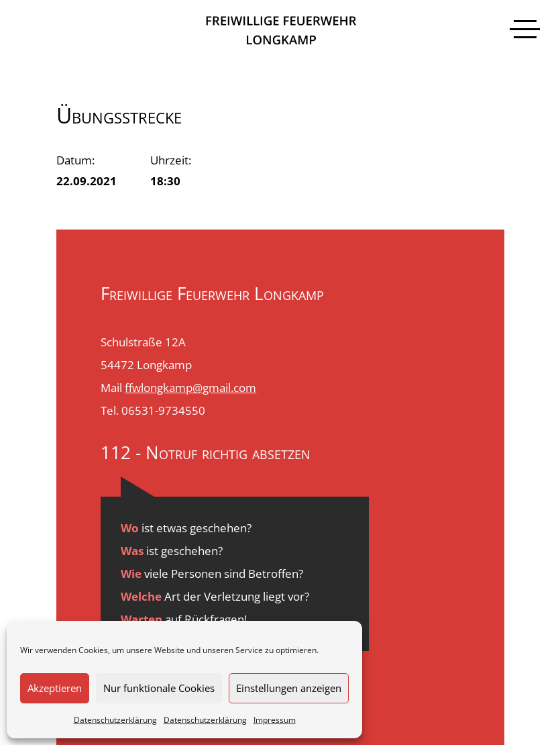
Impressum (275, 720)
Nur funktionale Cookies (159, 688)
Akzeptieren (55, 688)
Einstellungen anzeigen (289, 688)
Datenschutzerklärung (115, 720)
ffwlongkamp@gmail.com (190, 388)
